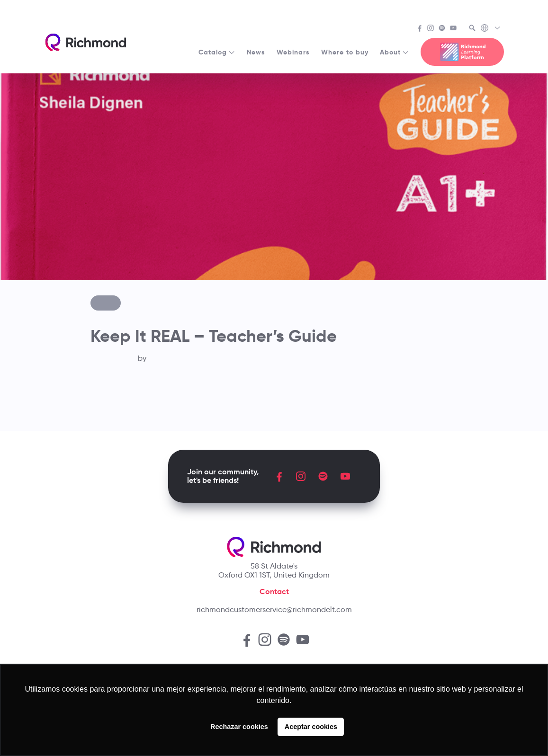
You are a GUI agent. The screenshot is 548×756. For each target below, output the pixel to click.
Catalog (217, 52)
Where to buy (345, 52)
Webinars (293, 52)
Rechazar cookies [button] (239, 727)
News (256, 52)
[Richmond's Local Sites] (491, 29)
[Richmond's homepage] (86, 42)
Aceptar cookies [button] (311, 727)
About (395, 52)
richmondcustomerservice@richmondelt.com (274, 609)
